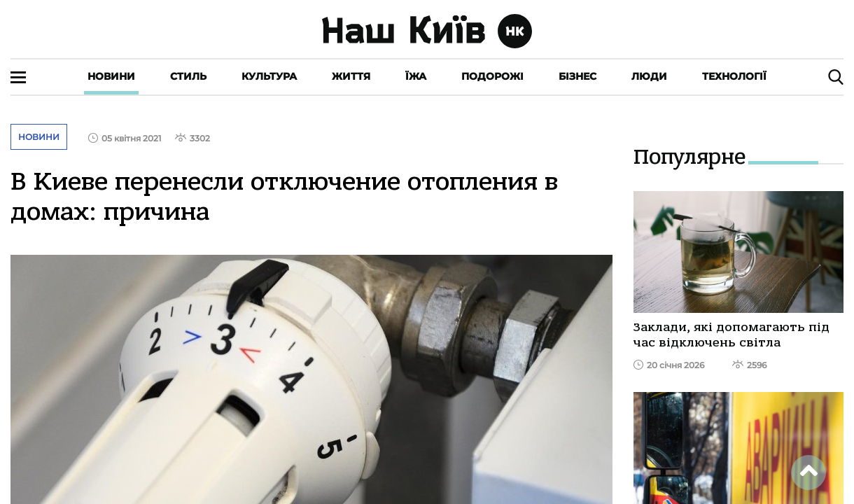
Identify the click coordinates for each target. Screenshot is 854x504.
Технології (734, 76)
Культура (269, 76)
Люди (649, 76)
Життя (351, 76)
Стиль (188, 76)
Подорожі (492, 76)
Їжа (416, 76)
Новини (111, 76)
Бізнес (577, 76)
